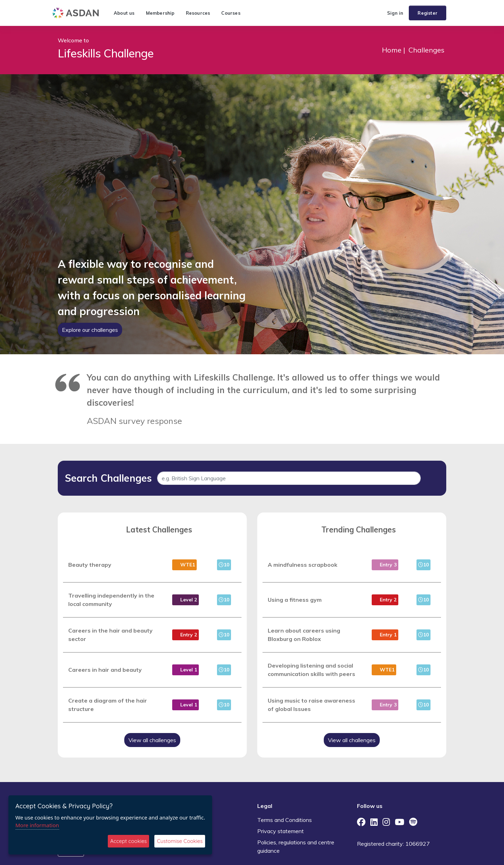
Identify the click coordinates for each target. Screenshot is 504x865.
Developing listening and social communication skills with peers (311, 670)
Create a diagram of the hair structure (108, 705)
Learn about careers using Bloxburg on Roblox (304, 635)
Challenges (426, 50)
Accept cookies (129, 841)
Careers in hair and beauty (105, 670)
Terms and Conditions (285, 820)
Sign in (395, 13)
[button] (379, 13)
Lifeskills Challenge (106, 53)
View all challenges (152, 740)
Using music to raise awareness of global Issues (311, 705)
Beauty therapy (90, 565)
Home (392, 50)
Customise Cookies (180, 841)
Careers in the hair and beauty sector (110, 635)
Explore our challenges (90, 330)
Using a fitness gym (295, 600)
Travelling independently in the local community (111, 600)
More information (37, 825)
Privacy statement (281, 831)
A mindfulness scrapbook (303, 565)
